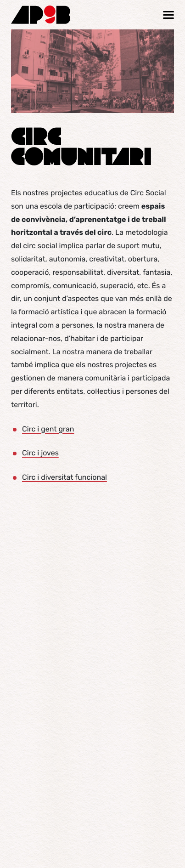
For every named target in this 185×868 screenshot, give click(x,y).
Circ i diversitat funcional (64, 477)
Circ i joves (40, 453)
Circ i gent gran (48, 429)
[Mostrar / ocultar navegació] (168, 15)
